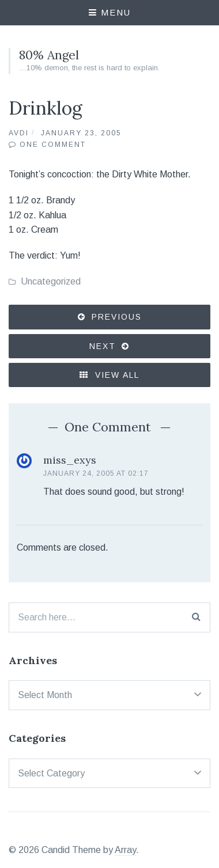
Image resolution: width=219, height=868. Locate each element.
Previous (117, 317)
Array (125, 850)
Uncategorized (51, 281)
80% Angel (49, 55)
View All (109, 375)
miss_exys (70, 460)
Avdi (19, 133)
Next (103, 346)
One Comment (53, 145)
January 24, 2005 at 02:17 (96, 473)
